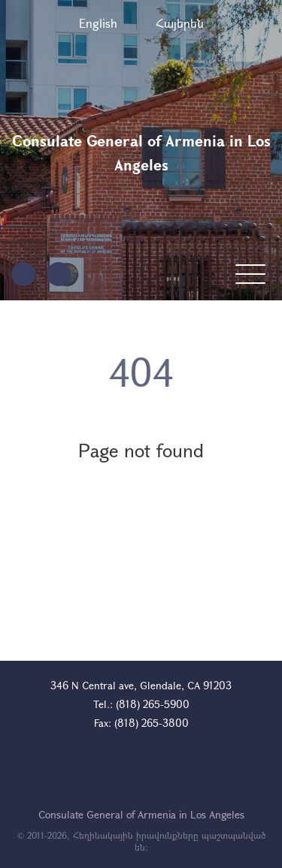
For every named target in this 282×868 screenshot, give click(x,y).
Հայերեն (180, 23)
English (98, 23)
